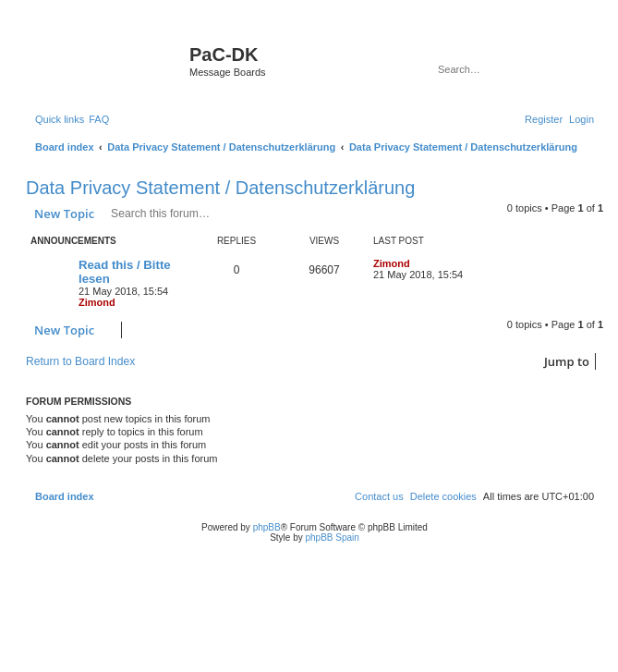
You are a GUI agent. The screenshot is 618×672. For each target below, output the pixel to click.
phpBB (267, 527)
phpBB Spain (332, 538)
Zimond (97, 302)
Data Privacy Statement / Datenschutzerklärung (220, 188)
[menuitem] (99, 119)
